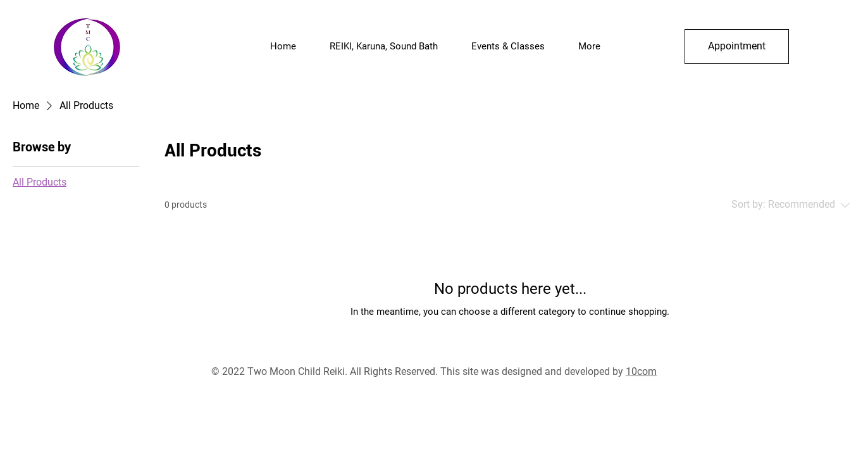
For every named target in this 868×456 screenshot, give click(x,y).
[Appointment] (737, 47)
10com (641, 371)
